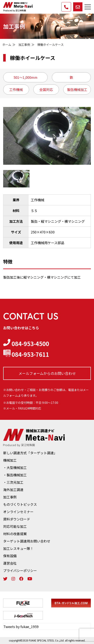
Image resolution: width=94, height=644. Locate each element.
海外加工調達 (13, 490)
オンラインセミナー (18, 512)
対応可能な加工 (15, 526)
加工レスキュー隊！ (18, 548)
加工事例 (24, 45)
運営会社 (10, 563)
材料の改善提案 (15, 534)
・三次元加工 (13, 482)
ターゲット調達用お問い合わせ (27, 541)
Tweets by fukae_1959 (21, 627)
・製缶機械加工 (15, 475)
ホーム (7, 45)
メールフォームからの (47, 373)
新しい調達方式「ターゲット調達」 (30, 453)
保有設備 (10, 556)
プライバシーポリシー (20, 570)
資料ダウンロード (17, 519)
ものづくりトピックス (20, 504)
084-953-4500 (26, 344)
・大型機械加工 (15, 468)
